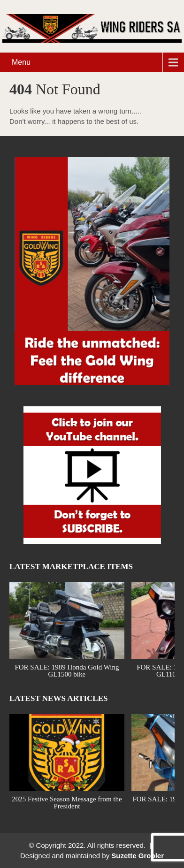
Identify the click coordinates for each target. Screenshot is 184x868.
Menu (21, 62)
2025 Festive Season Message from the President (67, 802)
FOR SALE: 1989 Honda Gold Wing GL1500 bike (67, 670)
